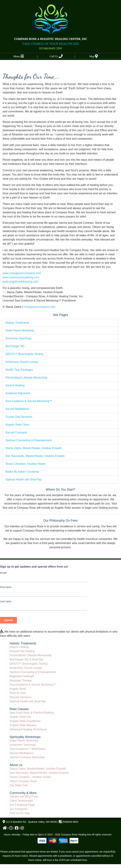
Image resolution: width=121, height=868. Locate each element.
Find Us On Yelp (20, 813)
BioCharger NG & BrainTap (26, 659)
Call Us (56, 56)
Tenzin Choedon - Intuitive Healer (30, 777)
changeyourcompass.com (39, 307)
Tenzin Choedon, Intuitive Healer (26, 464)
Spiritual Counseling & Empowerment (29, 440)
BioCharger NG (15, 346)
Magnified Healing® (22, 676)
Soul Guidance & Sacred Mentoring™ (29, 401)
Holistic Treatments (17, 323)
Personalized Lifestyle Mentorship (26, 378)
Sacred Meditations (17, 409)
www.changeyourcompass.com (22, 273)
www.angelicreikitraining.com (21, 282)
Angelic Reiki (18, 689)
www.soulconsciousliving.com (21, 277)
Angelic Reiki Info (20, 717)
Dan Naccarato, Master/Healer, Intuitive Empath (35, 456)
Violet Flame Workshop (20, 330)
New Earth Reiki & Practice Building (32, 713)
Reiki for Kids (18, 693)
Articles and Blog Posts (24, 796)
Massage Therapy (21, 680)
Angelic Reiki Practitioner (25, 721)
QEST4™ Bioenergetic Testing (24, 354)
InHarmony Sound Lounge (22, 362)
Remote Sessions (21, 697)
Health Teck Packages (19, 370)
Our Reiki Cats (19, 785)
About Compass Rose (23, 781)
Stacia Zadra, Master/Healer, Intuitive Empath (34, 448)
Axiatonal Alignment (18, 393)
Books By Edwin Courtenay (22, 472)
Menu (19, 56)
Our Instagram (19, 809)
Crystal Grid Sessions (19, 417)
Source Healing (15, 385)
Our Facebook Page (22, 805)
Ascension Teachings (19, 338)
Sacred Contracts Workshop (27, 757)
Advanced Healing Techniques (28, 729)
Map (93, 56)
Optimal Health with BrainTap (23, 479)
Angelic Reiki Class (17, 425)
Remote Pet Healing (22, 651)
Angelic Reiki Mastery (23, 725)
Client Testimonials (21, 801)
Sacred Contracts (16, 432)
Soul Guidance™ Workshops (27, 749)
